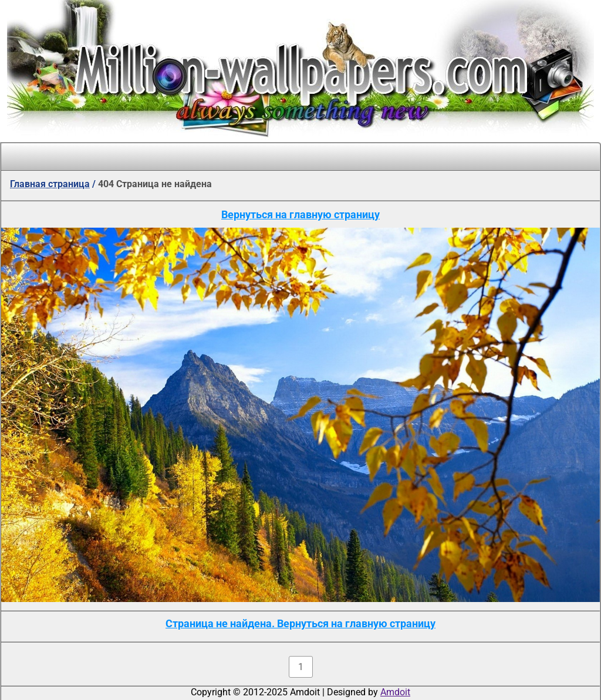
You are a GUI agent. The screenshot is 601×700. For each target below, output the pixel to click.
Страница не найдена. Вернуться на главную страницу (300, 623)
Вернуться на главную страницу (300, 214)
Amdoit (395, 692)
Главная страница (50, 184)
